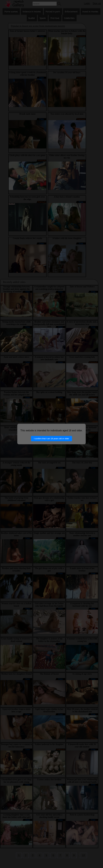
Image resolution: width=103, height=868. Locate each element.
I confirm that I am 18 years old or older (52, 439)
